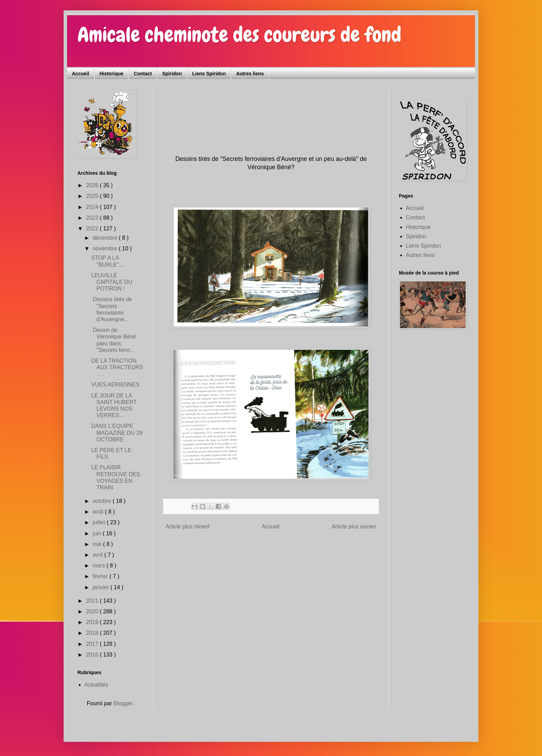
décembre (106, 238)
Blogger (123, 703)
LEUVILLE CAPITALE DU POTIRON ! (112, 282)
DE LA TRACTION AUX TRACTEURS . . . (117, 367)
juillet (100, 522)
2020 (93, 611)
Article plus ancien (354, 527)
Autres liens (250, 74)
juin (98, 533)
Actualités (96, 685)
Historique (111, 74)
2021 (93, 601)
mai (98, 544)
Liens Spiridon (209, 74)
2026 (93, 185)
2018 (93, 633)
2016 (93, 655)
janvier (102, 587)
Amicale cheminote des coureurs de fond (239, 35)
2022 (93, 228)
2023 (93, 218)
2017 (93, 644)
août (99, 512)
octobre (103, 501)
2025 (93, 196)
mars (100, 566)
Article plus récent (188, 527)
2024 (93, 207)
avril (99, 555)
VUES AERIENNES (115, 385)
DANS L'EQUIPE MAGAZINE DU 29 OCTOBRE (117, 433)
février (101, 576)
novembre (106, 248)
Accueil (81, 74)
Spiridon (172, 74)
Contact (143, 74)
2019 (93, 622)
